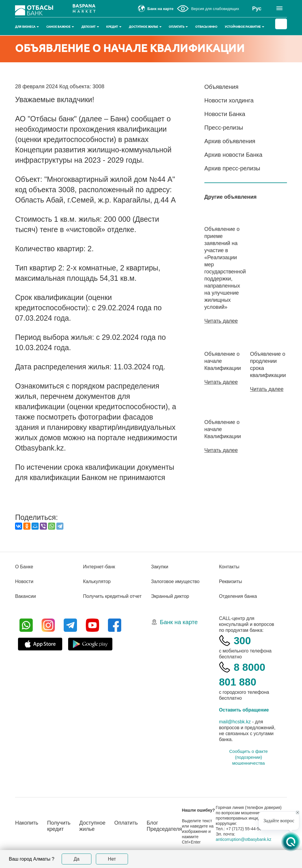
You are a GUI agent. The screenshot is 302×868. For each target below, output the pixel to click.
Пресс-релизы (224, 128)
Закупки (160, 567)
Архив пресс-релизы (232, 168)
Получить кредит (59, 826)
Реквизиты (230, 581)
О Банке (24, 567)
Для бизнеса (27, 27)
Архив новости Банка (233, 155)
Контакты (229, 567)
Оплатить (178, 27)
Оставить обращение (244, 710)
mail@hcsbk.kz (235, 722)
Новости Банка (225, 114)
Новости (24, 581)
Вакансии (26, 596)
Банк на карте (179, 622)
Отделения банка (238, 596)
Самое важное (60, 27)
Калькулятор (97, 581)
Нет (112, 859)
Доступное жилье (145, 27)
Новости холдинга (229, 100)
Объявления (221, 87)
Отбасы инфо (206, 27)
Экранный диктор (170, 596)
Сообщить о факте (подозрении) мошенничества (248, 757)
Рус (257, 9)
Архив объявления (230, 141)
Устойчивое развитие (244, 27)
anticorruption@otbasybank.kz (244, 839)
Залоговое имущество (175, 581)
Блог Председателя (164, 826)
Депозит (90, 27)
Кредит (114, 27)
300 (242, 641)
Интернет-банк (99, 567)
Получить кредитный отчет (112, 596)
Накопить (27, 823)
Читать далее (221, 321)
